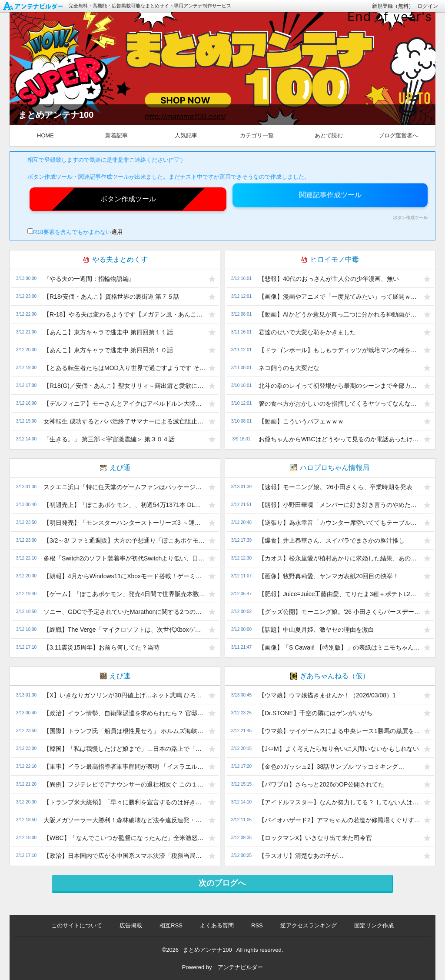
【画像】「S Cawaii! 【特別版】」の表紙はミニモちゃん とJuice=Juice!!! (340, 647)
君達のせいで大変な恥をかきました (307, 332)
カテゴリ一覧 (257, 135)
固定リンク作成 (374, 925)
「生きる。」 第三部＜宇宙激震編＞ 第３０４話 (109, 439)
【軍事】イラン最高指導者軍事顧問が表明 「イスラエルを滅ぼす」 (125, 767)
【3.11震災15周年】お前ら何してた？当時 (101, 647)
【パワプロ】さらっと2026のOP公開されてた (321, 784)
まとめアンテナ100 (208, 950)
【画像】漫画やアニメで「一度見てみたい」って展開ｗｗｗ (340, 297)
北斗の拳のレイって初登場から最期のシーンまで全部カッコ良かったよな (340, 386)
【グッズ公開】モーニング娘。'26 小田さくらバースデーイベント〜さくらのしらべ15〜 (340, 612)
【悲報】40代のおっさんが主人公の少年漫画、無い (329, 279)
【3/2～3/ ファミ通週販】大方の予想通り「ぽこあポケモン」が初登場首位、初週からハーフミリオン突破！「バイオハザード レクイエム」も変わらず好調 (125, 540)
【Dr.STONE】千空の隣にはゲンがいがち (315, 713)
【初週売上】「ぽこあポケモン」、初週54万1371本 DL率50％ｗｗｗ (125, 505)
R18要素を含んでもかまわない (69, 232)
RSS (257, 925)
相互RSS (171, 925)
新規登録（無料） (393, 6)
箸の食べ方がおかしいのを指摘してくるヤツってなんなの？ (340, 403)
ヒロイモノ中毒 (330, 259)
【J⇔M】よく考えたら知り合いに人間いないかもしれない (339, 749)
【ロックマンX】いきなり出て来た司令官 (315, 838)
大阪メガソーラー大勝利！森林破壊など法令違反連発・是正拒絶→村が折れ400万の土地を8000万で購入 (125, 820)
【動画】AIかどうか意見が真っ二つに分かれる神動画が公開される (340, 314)
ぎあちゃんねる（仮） (330, 676)
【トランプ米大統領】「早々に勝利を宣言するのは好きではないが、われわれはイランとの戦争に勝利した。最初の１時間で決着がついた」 (125, 802)
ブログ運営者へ (398, 135)
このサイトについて (77, 925)
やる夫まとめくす (115, 259)
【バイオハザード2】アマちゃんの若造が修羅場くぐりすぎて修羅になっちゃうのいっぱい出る (340, 820)
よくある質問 (217, 925)
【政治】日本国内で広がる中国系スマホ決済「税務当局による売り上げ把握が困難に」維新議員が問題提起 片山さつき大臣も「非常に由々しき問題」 (125, 856)
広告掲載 (131, 925)
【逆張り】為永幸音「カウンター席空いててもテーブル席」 (340, 523)
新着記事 (116, 135)
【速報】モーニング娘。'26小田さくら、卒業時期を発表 (335, 487)
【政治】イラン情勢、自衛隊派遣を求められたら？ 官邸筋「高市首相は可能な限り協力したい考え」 (125, 713)
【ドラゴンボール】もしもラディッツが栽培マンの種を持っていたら (340, 350)
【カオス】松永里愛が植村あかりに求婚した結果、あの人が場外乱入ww (340, 558)
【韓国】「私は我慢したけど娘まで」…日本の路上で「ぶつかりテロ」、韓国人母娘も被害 (125, 749)
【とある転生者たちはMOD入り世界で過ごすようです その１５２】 (125, 368)
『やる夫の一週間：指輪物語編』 (89, 279)
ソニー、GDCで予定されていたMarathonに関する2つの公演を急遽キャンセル (125, 612)
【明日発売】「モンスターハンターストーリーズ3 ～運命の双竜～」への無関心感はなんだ (125, 523)
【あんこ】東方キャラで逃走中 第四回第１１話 (108, 332)
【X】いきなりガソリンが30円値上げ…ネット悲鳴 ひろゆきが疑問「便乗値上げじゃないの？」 (125, 695)
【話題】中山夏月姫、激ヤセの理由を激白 (316, 630)
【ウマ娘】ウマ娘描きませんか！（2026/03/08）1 (327, 695)
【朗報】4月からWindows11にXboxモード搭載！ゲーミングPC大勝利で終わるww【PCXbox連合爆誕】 (125, 576)
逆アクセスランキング (309, 925)
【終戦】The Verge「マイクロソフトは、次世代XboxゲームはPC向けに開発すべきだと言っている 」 (125, 630)
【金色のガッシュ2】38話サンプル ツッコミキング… (331, 767)
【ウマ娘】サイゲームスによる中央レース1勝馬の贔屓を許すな (340, 731)
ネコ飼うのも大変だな (289, 368)
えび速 (115, 676)
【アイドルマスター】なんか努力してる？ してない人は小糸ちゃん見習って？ (340, 802)
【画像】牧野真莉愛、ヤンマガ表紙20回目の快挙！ (329, 576)
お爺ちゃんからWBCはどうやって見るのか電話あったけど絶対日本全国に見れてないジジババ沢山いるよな (340, 439)
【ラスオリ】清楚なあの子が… (301, 856)
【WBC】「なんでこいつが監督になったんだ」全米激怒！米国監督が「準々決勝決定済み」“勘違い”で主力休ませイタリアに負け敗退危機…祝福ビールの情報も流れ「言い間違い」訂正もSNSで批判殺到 (125, 838)
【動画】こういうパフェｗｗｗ (301, 421)
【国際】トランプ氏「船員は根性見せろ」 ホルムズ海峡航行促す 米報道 (125, 731)
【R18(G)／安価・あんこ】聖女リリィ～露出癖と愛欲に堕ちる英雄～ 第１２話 (125, 386)
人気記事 (186, 135)
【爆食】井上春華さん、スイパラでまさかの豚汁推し (332, 540)
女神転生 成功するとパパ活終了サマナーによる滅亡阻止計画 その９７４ (125, 421)
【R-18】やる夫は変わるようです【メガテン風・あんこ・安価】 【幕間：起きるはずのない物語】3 (125, 314)
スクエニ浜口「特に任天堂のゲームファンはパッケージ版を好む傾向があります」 (125, 487)
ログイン (428, 6)
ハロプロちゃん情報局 (330, 468)
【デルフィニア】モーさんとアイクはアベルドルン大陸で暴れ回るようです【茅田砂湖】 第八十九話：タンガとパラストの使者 (125, 403)
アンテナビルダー (240, 967)
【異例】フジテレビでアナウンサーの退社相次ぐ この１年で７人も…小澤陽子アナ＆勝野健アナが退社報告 (125, 784)
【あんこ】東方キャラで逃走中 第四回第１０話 (108, 350)
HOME (45, 135)
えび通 (115, 468)
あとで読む (329, 135)
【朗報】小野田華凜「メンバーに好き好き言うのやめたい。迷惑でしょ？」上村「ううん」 (340, 505)
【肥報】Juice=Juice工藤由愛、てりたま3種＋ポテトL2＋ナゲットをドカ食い (340, 594)
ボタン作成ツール (410, 218)
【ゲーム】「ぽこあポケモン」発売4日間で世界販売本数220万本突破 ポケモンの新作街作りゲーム (125, 594)
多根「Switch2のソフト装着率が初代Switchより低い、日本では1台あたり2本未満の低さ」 (125, 558)
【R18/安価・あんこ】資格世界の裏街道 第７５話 (111, 297)
